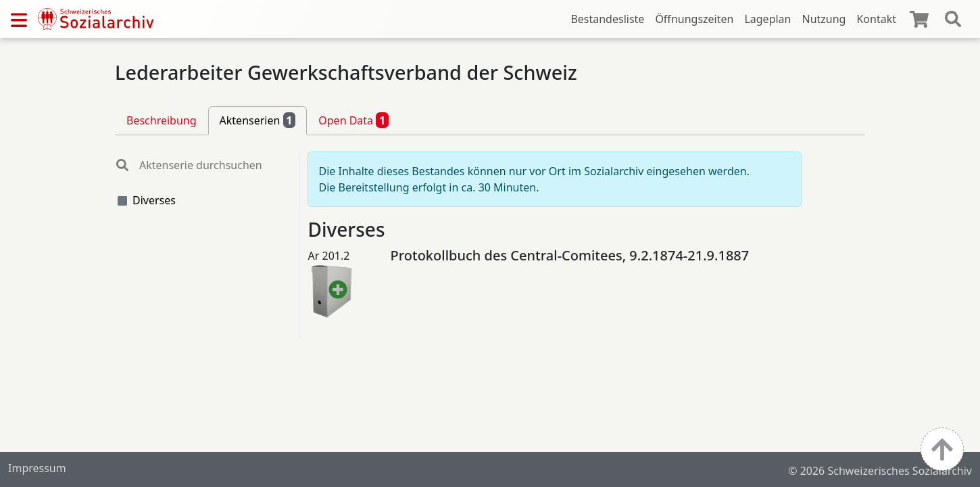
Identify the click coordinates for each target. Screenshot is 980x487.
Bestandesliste (607, 19)
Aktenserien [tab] (258, 120)
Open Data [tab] (353, 120)
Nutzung (824, 19)
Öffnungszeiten (694, 19)
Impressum (37, 468)
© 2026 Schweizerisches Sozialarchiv (880, 471)
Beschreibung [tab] (162, 120)
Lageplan (767, 19)
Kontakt (876, 19)
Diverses (154, 200)
